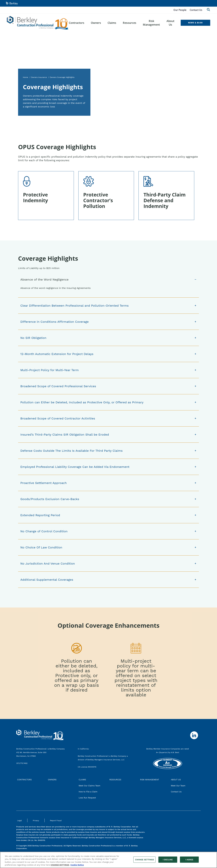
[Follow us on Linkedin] (194, 735)
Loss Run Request (87, 798)
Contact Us (196, 10)
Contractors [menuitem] (77, 23)
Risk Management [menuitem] (151, 23)
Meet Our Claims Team (90, 786)
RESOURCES (115, 780)
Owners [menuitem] (96, 23)
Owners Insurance (39, 77)
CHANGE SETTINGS (60, 867)
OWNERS (52, 780)
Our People (180, 10)
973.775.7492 (22, 763)
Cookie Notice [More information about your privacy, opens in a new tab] (77, 867)
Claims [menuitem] (112, 23)
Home (25, 77)
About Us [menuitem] (170, 23)
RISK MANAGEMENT (150, 780)
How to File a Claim (88, 792)
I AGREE (189, 861)
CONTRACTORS (24, 780)
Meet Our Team (178, 786)
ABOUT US (176, 780)
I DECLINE (168, 861)
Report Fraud (56, 821)
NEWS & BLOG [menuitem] (196, 23)
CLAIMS (82, 780)
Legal (20, 821)
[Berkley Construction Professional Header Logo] (38, 23)
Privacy (36, 821)
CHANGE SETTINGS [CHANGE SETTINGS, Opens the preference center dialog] (144, 861)
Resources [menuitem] (130, 23)
